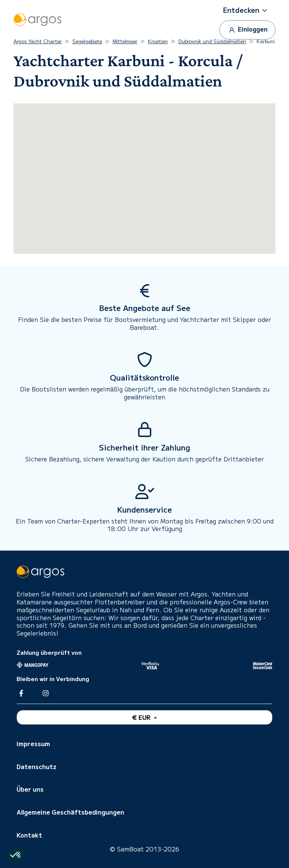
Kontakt (29, 835)
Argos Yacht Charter (38, 41)
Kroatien (158, 41)
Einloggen (247, 30)
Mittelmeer (125, 41)
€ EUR (142, 717)
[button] (248, 10)
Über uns (30, 789)
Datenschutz (37, 766)
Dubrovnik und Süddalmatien (212, 41)
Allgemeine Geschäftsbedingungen (70, 812)
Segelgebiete (87, 41)
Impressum (33, 744)
